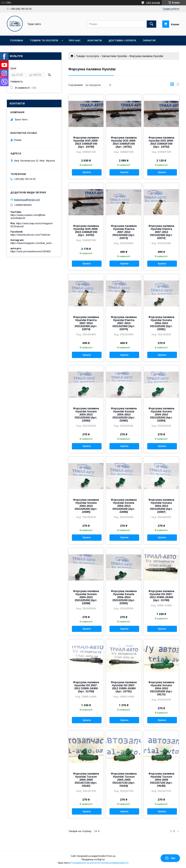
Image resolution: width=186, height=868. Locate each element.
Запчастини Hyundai (114, 56)
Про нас (75, 40)
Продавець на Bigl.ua (93, 859)
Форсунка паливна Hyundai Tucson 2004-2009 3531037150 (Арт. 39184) (124, 780)
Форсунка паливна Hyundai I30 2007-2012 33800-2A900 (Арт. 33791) (124, 687)
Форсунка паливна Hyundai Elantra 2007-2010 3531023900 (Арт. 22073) (161, 232)
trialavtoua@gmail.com (27, 200)
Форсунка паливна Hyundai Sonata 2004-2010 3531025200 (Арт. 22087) (161, 506)
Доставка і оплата (122, 40)
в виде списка (177, 85)
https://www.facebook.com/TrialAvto (30, 235)
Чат (170, 858)
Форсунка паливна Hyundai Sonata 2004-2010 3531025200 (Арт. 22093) (124, 597)
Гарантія (149, 40)
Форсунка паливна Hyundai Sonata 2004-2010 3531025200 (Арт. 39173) (161, 688)
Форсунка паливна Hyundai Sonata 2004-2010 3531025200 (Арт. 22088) (86, 597)
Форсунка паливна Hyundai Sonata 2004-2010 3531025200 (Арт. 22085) (86, 506)
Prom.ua (111, 856)
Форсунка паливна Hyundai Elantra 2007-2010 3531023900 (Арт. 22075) (124, 323)
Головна (17, 40)
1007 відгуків (153, 3)
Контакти (95, 40)
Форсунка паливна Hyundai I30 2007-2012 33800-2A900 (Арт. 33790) (86, 687)
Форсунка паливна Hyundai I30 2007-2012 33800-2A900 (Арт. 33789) (161, 596)
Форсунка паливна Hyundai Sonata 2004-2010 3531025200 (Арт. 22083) (124, 414)
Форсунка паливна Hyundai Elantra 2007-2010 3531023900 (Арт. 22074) (86, 323)
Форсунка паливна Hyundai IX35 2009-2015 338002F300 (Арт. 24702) (161, 142)
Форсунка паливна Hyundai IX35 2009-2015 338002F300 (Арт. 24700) (86, 142)
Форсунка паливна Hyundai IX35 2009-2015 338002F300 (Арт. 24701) (124, 142)
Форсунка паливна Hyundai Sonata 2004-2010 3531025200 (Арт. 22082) (86, 414)
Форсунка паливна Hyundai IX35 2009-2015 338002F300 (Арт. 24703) (86, 230)
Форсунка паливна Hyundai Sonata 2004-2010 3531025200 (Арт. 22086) (124, 506)
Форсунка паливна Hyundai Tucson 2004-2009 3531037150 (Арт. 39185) (161, 780)
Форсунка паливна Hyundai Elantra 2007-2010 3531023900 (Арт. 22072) (124, 232)
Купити (87, 172)
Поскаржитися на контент (84, 863)
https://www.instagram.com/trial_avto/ (31, 243)
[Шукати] (151, 24)
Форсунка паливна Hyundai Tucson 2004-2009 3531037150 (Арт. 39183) (86, 780)
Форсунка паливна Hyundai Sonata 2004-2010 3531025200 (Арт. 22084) (161, 414)
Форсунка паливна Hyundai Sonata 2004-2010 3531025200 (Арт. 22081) (161, 323)
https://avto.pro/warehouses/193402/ (31, 251)
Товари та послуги (44, 40)
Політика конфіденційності (114, 863)
